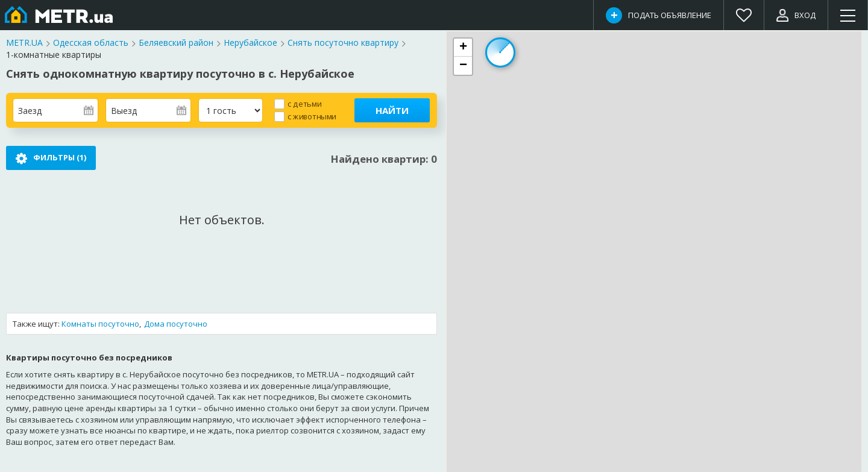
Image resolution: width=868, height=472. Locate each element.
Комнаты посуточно (100, 324)
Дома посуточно (176, 324)
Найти (392, 110)
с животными (312, 116)
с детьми (304, 103)
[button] (463, 48)
